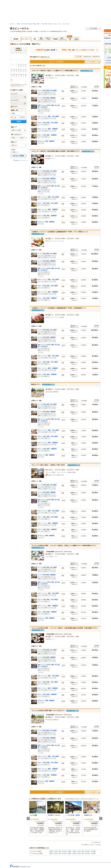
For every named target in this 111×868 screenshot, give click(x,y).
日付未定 (14, 107)
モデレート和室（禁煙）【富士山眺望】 (48, 123)
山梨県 (18, 24)
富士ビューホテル (57, 24)
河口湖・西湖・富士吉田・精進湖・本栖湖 (30, 24)
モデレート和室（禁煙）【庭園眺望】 (47, 135)
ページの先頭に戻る (96, 842)
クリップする (93, 29)
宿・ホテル (12, 24)
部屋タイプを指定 (16, 130)
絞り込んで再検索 (19, 156)
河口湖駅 (93, 851)
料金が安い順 (87, 57)
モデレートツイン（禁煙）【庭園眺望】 (48, 129)
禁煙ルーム (15, 152)
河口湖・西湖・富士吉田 (47, 24)
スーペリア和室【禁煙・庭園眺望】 (47, 98)
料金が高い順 (96, 57)
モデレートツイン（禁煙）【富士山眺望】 (49, 116)
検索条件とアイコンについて (20, 160)
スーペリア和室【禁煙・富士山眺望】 (47, 91)
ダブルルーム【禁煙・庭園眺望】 (46, 141)
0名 (24, 117)
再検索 (19, 121)
